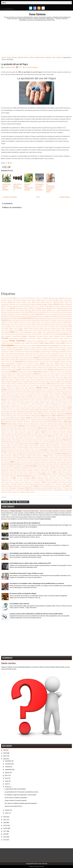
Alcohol (29, 304)
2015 (18, 298)
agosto (7, 772)
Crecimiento (52, 341)
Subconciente (32, 472)
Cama (24, 324)
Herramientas (57, 386)
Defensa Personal (67, 346)
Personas (66, 440)
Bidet (56, 318)
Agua (62, 302)
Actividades (55, 300)
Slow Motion (69, 468)
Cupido (67, 343)
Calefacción (54, 322)
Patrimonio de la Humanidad (34, 438)
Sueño (54, 472)
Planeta (22, 444)
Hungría (8, 392)
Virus (35, 490)
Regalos (23, 456)
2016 (21, 298)
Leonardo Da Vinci (33, 406)
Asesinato (43, 312)
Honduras (17, 390)
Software (24, 470)
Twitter (61, 482)
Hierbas (9, 388)
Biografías (4, 320)
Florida (46, 376)
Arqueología (4, 312)
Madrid (42, 410)
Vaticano (64, 484)
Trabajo (33, 478)
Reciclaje (20, 454)
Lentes (18, 406)
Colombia (34, 334)
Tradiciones (40, 478)
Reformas (4, 456)
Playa (48, 444)
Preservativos (57, 446)
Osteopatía (69, 432)
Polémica (70, 444)
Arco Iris (54, 310)
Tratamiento (48, 480)
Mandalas (4, 412)
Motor (46, 422)
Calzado (20, 324)
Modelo (70, 420)
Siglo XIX (53, 466)
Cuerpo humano (49, 343)
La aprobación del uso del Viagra (14, 64)
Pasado (3, 438)
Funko (62, 378)
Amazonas (10, 306)
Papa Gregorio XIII (61, 434)
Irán (29, 400)
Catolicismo (47, 328)
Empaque (56, 362)
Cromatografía (17, 343)
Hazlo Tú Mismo (35, 386)
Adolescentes (12, 302)
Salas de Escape (5, 462)
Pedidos (53, 438)
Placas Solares (15, 444)
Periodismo (36, 440)
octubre (8, 767)
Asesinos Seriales (51, 312)
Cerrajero (26, 330)
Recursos (50, 454)
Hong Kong (23, 390)
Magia (50, 410)
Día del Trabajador (36, 352)
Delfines (3, 348)
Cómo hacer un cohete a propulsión (16, 798)
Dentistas (9, 348)
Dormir (3, 358)
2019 (5, 825)
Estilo (70, 370)
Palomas (40, 434)
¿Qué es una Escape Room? (13, 806)
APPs (40, 310)
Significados (18, 468)
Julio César (58, 402)
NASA (3, 426)
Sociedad (12, 470)
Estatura (67, 370)
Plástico (37, 444)
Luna (17, 410)
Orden (12, 432)
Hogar (64, 388)
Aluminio (63, 304)
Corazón (61, 338)
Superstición (13, 474)
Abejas (57, 298)
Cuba (31, 343)
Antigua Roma (51, 308)
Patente (21, 438)
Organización (30, 432)
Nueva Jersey (27, 430)
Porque (26, 446)
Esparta (28, 370)
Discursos (61, 354)
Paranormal (39, 436)
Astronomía (4, 314)
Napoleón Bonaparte (63, 424)
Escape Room (21, 368)
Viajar (67, 486)
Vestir (60, 486)
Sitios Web (53, 468)
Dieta (16, 354)
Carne (45, 326)
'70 (4, 298)
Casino (11, 328)
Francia (16, 378)
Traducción (52, 478)
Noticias (63, 428)
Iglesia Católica (36, 392)
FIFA (66, 374)
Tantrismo (35, 474)
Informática (52, 396)
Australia (24, 314)
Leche (61, 404)
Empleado (69, 362)
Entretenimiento (50, 366)
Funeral (58, 378)
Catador (26, 328)
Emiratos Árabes (48, 362)
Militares (23, 420)
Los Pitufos (57, 408)
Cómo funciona (64, 334)
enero (7, 813)
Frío (46, 378)
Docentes (46, 356)
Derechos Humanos (42, 348)
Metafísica (44, 418)
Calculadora (47, 322)
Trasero (10, 480)
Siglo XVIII (69, 466)
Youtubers (9, 492)
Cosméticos (29, 341)
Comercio (51, 334)
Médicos (49, 416)
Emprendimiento (11, 364)
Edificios (7, 360)
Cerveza (31, 330)
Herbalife (42, 386)
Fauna (14, 374)
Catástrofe (36, 328)
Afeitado (34, 302)
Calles (12, 324)
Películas (69, 438)
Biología (10, 320)
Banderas (27, 316)
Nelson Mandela (61, 426)
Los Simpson (63, 408)
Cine (21, 332)
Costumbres (40, 341)
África (38, 302)
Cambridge (45, 324)
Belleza (25, 318)
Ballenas (13, 316)
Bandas (23, 316)
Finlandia (10, 376)
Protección (27, 450)
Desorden (38, 350)
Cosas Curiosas (37, 14)
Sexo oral (22, 466)
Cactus (30, 322)
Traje (61, 478)
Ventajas (36, 486)
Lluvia (12, 408)
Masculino (54, 414)
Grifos (37, 384)
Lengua (7, 406)
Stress (26, 472)
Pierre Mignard (36, 442)
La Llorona (32, 404)
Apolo (33, 310)
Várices (53, 484)
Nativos (11, 426)
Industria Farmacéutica (14, 396)
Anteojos (26, 308)
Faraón (10, 374)
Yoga (71, 490)
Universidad (13, 484)
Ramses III (58, 452)
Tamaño (30, 474)
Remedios (52, 456)
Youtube (4, 492)
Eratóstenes (69, 366)
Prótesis (33, 450)
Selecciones (25, 464)
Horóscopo (39, 390)
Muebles (61, 422)
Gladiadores (68, 382)
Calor (16, 324)
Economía (42, 358)
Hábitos (70, 384)
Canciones (69, 324)
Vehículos (16, 486)
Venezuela (30, 486)
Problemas (26, 448)
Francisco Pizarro (23, 378)
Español (24, 370)
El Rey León (11, 362)
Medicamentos (40, 57)
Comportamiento (16, 336)
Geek (70, 380)
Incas (26, 394)
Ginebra (52, 382)
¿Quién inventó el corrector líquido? (16, 800)
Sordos (52, 470)
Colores (39, 334)
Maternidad (4, 416)
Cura (71, 343)
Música (33, 424)
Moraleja (41, 422)
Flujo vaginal (51, 376)
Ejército (69, 360)
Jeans (68, 400)
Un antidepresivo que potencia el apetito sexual (50, 188)
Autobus (33, 314)
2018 (28, 298)
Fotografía (4, 378)
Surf (18, 474)
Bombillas (29, 320)
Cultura (63, 343)
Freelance (35, 378)
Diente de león (5, 354)
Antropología (9, 310)
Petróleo (7, 442)
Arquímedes (11, 312)
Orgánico (17, 432)
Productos (45, 448)
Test (15, 476)
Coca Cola (65, 332)
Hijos (26, 388)
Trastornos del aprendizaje (37, 480)
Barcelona (44, 316)
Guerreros (54, 384)
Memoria (13, 418)
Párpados (66, 436)
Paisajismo (15, 434)
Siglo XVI (58, 466)
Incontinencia (45, 394)
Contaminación (47, 338)
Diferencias (21, 354)
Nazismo (38, 426)
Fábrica (59, 372)
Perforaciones (29, 440)
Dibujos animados (60, 352)
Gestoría (36, 382)
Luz (20, 410)
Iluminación (49, 392)
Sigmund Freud (10, 468)
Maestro (46, 410)
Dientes (11, 354)
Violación (17, 490)
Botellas (35, 320)
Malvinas (59, 410)
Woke (68, 490)
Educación (23, 360)
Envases (57, 366)
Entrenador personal (31, 366)
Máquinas (40, 412)
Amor (51, 306)
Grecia (30, 384)
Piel (26, 442)
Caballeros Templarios (7, 322)
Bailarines (69, 314)
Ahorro (67, 302)
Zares (18, 492)
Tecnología (42, 474)
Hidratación (69, 386)
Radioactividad (42, 452)
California (8, 324)
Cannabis (8, 326)
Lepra (50, 406)
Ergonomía (4, 368)
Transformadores (67, 478)
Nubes (11, 430)
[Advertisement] (36, 38)
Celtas (3, 330)
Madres (37, 410)
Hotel (53, 390)
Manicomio (10, 412)
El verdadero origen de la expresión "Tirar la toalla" (20, 795)
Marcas (3, 414)
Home (4, 57)
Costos (34, 341)
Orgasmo (37, 432)
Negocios (53, 426)
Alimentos (57, 304)
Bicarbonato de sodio (49, 318)
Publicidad (4, 452)
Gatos (67, 380)
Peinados (64, 438)
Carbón (33, 326)
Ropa (44, 460)
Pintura (52, 442)
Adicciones (4, 302)
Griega (34, 384)
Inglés (3, 398)
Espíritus (41, 370)
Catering (41, 328)
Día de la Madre (52, 350)
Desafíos (51, 348)
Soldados (30, 470)
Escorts (54, 368)
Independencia (58, 394)
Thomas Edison (53, 476)
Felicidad (24, 374)
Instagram (24, 398)
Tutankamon (55, 482)
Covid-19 (46, 341)
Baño (32, 316)
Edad (67, 358)
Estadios (46, 370)
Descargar (10, 350)
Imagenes (64, 392)
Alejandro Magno (42, 304)
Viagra (59, 57)
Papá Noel (8, 436)
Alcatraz (24, 304)
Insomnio (18, 398)
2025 (37, 298)
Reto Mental (28, 458)
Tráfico (57, 478)
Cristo (70, 341)
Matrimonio (10, 416)
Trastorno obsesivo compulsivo (21, 480)
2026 (5, 750)
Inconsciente (38, 394)
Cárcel (38, 326)
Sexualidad (33, 466)
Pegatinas (58, 438)
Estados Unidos (23, 57)
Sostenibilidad (58, 470)
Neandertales (47, 426)
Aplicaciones (28, 310)
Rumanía (52, 460)
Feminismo (36, 374)
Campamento (58, 324)
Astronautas (69, 312)
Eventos (24, 372)
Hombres (4, 390)
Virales (27, 490)
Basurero (64, 316)
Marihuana (9, 414)
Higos (23, 388)
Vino (13, 490)
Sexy (38, 466)
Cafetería (38, 322)
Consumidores (32, 338)
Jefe (71, 400)
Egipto (59, 360)
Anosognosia (19, 308)
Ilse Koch (43, 392)
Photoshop (12, 442)
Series (59, 464)
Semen (39, 464)
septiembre (9, 770)
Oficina (50, 430)
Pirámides (57, 442)
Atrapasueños (11, 314)
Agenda (43, 302)
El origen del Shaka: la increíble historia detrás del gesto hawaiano (33, 543)
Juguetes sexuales (50, 402)
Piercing (30, 442)
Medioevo (65, 416)
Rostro (47, 460)
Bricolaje (54, 320)
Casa (70, 326)
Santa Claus (53, 462)
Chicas (49, 330)
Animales (12, 308)
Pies (41, 442)
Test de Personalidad (24, 476)
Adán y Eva (63, 300)
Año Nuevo (16, 310)
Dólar (66, 356)
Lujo (14, 410)
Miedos (3, 420)
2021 (34, 298)
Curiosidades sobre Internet (19, 604)
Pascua (8, 438)
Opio (8, 432)
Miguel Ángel (12, 420)
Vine (7, 490)
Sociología (18, 470)
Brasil (42, 320)
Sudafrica (38, 472)
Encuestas (36, 364)
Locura (19, 408)
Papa (54, 434)
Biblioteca (41, 318)
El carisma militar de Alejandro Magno (23, 593)
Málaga (54, 410)
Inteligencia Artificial (56, 398)
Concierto (45, 336)
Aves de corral (49, 314)
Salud (12, 462)
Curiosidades (8, 345)
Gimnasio (47, 382)
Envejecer (63, 366)
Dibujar (49, 352)
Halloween (15, 386)
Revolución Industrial (48, 458)
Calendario (60, 322)
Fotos (9, 378)
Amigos (42, 306)
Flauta (37, 376)
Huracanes (13, 392)
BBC (12, 318)
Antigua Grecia (41, 308)
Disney (17, 356)
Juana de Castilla (16, 402)
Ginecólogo (57, 382)
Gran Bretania (20, 384)
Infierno (35, 396)
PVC (26, 452)
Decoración (55, 346)
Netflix (70, 426)
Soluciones (36, 470)
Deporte (21, 348)
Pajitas (24, 434)
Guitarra (62, 384)
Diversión (22, 356)
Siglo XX (3, 468)
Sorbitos (47, 470)
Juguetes (42, 402)
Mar (59, 412)
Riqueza (16, 460)
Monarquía (9, 422)
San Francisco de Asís (27, 462)
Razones (10, 454)
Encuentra (30, 364)
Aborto (70, 298)
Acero (33, 300)
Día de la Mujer (61, 350)
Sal (71, 460)
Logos (28, 408)
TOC (18, 478)
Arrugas (27, 312)
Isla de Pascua (39, 400)
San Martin (36, 462)
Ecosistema (49, 358)
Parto (71, 436)
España (19, 370)
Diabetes (44, 352)
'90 (8, 298)
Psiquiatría (63, 450)
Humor (3, 392)
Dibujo (53, 352)
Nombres (45, 428)
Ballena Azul (7, 316)
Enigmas (19, 366)
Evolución (30, 372)
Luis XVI (10, 410)
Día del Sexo (26, 352)
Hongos (28, 390)
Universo (19, 484)
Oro (51, 432)
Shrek (41, 466)
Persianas (46, 440)
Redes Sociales (62, 454)
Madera (32, 410)
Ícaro (22, 392)
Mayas (23, 416)
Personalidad (59, 440)
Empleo (3, 364)
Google (9, 384)
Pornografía (20, 446)
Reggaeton (29, 456)
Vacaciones (38, 484)
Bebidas (20, 318)
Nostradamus (57, 428)
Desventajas (44, 350)
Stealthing (65, 470)
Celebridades (68, 328)
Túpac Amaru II (37, 482)
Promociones (69, 448)
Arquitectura (17, 312)
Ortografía (63, 432)
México (70, 418)
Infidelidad (29, 396)
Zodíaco (27, 492)
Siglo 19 (49, 466)
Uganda (70, 482)
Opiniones (4, 432)
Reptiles (9, 458)
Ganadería (33, 380)
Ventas (46, 486)
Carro (57, 326)
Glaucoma (4, 384)
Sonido (43, 470)
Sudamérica (44, 472)
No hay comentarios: (32, 67)
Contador (39, 338)
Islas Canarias (51, 400)
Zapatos (14, 492)
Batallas (8, 318)
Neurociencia (4, 428)
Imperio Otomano (14, 394)
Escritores (64, 368)
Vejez (21, 486)
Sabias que (67, 460)
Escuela (70, 368)
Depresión (34, 348)
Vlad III (46, 490)
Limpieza (69, 406)
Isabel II (33, 400)
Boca (21, 320)
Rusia (56, 460)
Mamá (64, 410)
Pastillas (13, 438)
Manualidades (29, 412)
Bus (71, 320)
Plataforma (43, 444)
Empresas (19, 364)
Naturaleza (22, 426)
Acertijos (39, 300)
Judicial (23, 402)
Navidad (33, 426)
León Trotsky (24, 406)
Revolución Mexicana (59, 458)
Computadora (32, 336)
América (16, 306)
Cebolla (63, 328)
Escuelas (3, 370)
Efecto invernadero (52, 360)
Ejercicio (64, 360)
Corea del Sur (68, 338)
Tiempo (70, 476)
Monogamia (20, 422)
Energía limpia (59, 364)
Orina (47, 432)
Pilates (45, 442)
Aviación (55, 314)
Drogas (16, 358)
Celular (7, 330)
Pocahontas (64, 444)
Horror (45, 390)
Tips (14, 478)
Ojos (61, 430)
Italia (56, 400)
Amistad (46, 306)
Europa (20, 372)
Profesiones (51, 448)
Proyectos (38, 450)
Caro (48, 326)
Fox (13, 378)
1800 (11, 298)
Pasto (17, 438)
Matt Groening (17, 416)
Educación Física (31, 360)
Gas (51, 380)
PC (46, 438)
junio (7, 778)
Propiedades (11, 450)
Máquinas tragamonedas (50, 412)
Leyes (60, 406)
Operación (69, 430)
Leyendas (55, 406)
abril (6, 784)
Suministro (69, 472)
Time (11, 478)
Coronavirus (5, 341)
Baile (2, 316)
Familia (64, 372)
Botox (39, 320)
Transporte (4, 480)
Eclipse (31, 358)
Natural (16, 426)
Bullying (67, 320)
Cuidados (57, 343)
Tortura (21, 478)
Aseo (38, 312)
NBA (42, 426)
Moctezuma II (61, 420)
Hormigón (33, 390)
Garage (47, 380)
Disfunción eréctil (10, 356)
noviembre (8, 764)
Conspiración (13, 338)
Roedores (31, 460)
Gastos (54, 380)
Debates (49, 346)
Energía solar (68, 364)
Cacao (26, 322)
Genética (3, 382)
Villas (70, 488)
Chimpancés (58, 330)
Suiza (64, 472)
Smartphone (5, 470)
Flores (41, 376)
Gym (66, 384)
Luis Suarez (4, 410)
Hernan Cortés (49, 386)
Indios (70, 394)
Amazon (4, 306)
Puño (24, 452)
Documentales (53, 356)
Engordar (14, 366)
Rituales (24, 460)
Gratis (26, 384)
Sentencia (51, 464)
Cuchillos (36, 343)
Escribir (59, 368)
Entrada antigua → (65, 197)
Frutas (50, 378)
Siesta (45, 466)
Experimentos (38, 372)
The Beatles (45, 476)
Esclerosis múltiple (37, 368)
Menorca (19, 418)
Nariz (70, 424)
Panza (50, 434)
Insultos (41, 398)
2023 (5, 759)
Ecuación (54, 358)
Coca (61, 332)
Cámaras (28, 324)
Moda (66, 420)
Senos (47, 464)
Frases (31, 378)
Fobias (57, 376)
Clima (54, 332)
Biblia (36, 318)
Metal (49, 418)
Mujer (70, 422)
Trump (12, 482)
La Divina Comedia (11, 404)
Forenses (65, 376)
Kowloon (3, 404)
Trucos (3, 482)
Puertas (14, 452)
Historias (45, 388)
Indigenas (65, 394)
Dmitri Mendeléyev (38, 356)
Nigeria (20, 428)
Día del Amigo (19, 352)
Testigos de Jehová (36, 476)
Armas (70, 310)
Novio (8, 430)
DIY (31, 356)
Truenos (8, 482)
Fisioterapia (28, 376)
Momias (4, 422)
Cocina (12, 334)
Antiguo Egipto (68, 308)
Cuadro (27, 343)
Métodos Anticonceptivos (59, 418)
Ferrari (45, 374)
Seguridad (14, 464)
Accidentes (25, 300)
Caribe (41, 326)
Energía (42, 364)
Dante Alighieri (32, 346)
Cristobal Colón (5, 343)
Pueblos (10, 452)
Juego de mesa (30, 402)
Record (36, 454)
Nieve (16, 428)
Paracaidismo (31, 436)
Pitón (5, 444)
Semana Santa (33, 464)
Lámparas (47, 404)
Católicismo (54, 328)
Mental (23, 418)
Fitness (33, 376)
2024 (5, 756)
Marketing (42, 414)
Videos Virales (57, 488)
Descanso (4, 350)
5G (42, 298)
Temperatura (61, 474)
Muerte (66, 422)
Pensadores (19, 440)
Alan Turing (19, 304)
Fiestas (62, 374)
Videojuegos (21, 488)
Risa (20, 460)
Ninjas (31, 428)
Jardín (64, 400)
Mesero (39, 418)
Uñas (24, 484)
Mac (23, 410)
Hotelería (58, 390)
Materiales (69, 414)
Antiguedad (60, 308)
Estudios (14, 372)
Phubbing (18, 442)
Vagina (48, 484)
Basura (59, 316)
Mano (15, 412)
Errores (9, 368)
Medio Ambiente (57, 416)
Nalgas (55, 424)
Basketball (54, 316)
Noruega (50, 428)
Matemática (61, 414)
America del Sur (35, 306)
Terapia (3, 476)
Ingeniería (63, 396)
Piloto (48, 442)
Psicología (44, 450)
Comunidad (39, 336)
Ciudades (39, 332)
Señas (56, 464)
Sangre (48, 462)
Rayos (6, 454)
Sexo (54, 57)
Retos (34, 458)
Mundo (15, 424)
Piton (2, 444)
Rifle (13, 460)
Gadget (3, 380)
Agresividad (49, 302)
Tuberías (17, 482)
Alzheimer (69, 304)
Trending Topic (57, 480)
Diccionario (69, 352)
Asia (58, 312)
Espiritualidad (34, 370)
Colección (29, 334)
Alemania (51, 304)
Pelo (7, 440)
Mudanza (55, 422)
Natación (7, 426)
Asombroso (62, 312)
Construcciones (23, 338)
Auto (29, 314)
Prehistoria (49, 446)
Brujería (63, 320)
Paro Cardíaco (60, 436)
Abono (66, 298)
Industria (4, 396)
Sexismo (7, 466)
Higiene (18, 388)
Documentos (61, 356)
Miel (7, 420)
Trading (46, 478)
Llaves (9, 408)
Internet (70, 398)
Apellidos (22, 310)
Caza (59, 328)
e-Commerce (26, 358)
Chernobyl (44, 330)
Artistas (35, 312)
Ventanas (41, 486)
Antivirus (3, 310)
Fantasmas (4, 374)
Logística (23, 408)
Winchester (63, 490)
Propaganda (4, 450)
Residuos (14, 458)
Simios (35, 468)
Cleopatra (49, 332)
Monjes (15, 422)
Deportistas (27, 348)
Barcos (49, 316)
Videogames (13, 488)
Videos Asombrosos (36, 488)
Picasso (23, 442)
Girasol (63, 382)
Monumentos (35, 422)
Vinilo (10, 490)
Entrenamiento (41, 366)
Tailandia (25, 474)
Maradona (63, 412)
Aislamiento (12, 304)
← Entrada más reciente (9, 197)
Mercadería (34, 418)
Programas (57, 448)
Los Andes (32, 408)
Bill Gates (60, 318)
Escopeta (50, 368)
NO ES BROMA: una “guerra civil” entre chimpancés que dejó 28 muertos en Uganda (38, 533)
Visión (39, 490)
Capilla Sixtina (19, 326)
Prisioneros (14, 448)
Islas (45, 400)
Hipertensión (32, 388)
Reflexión (70, 454)
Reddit (55, 454)
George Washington (28, 382)
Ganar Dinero (41, 380)
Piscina (66, 442)
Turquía (49, 482)
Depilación (15, 348)
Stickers (15, 472)
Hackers (3, 386)
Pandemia (46, 434)
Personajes (52, 440)
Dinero (31, 354)
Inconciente (31, 394)
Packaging (4, 434)
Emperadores (63, 362)
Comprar (24, 336)
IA (17, 392)
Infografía (46, 396)
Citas (34, 332)
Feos (42, 374)
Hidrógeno (4, 388)
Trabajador (27, 478)
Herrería (63, 386)
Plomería (52, 444)
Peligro (3, 440)
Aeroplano (24, 302)
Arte (31, 312)
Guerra (49, 384)
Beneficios (31, 318)
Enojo (24, 366)
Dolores (70, 356)
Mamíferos (69, 410)
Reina (34, 456)
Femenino (29, 374)
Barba (35, 316)
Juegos (36, 402)
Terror (7, 476)
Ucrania (65, 482)
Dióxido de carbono (45, 354)
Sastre (59, 462)
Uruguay (32, 484)
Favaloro (18, 374)
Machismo (27, 410)
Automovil (39, 314)
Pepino (24, 440)
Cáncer (64, 324)
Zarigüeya (23, 492)
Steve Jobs (10, 472)
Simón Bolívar (41, 468)
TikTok (7, 478)
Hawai (28, 386)
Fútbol (66, 378)
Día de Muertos (10, 352)
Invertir (9, 400)
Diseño (66, 354)
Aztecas (64, 314)
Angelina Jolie (5, 308)
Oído (58, 430)
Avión (60, 314)
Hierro (14, 388)
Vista (42, 490)
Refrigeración (16, 456)
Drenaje (12, 358)
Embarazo (31, 362)
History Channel (53, 388)
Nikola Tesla (26, 428)
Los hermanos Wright (48, 408)
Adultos (19, 302)
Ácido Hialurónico (46, 300)
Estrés (3, 372)
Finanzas (4, 376)
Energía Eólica (50, 364)
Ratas (68, 452)
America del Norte (24, 306)
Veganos (70, 484)
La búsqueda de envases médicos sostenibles (39, 187)
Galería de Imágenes (15, 380)
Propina (17, 450)
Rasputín (63, 452)
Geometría (20, 382)
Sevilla (3, 466)
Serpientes (64, 464)
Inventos (4, 400)
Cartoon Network (64, 326)
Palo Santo (35, 434)
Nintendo (36, 428)
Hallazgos (9, 386)
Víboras (7, 488)
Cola (25, 334)
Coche (70, 332)
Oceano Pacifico (36, 430)
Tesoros (11, 476)
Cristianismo (64, 341)
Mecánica (28, 416)
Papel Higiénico (15, 436)
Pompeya (14, 446)
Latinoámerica (55, 404)
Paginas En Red (40, 867)
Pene (14, 440)
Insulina (36, 398)
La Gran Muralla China (23, 404)
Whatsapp (57, 490)
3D (40, 298)
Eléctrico (25, 362)
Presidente (64, 446)
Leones (41, 406)
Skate (58, 468)
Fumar (54, 378)
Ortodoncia (56, 432)
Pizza (9, 444)
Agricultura (56, 302)
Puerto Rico (19, 452)
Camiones (51, 324)
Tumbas (22, 482)
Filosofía (70, 374)
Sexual (27, 466)
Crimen (58, 341)
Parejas (50, 436)
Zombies (32, 492)
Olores (64, 430)
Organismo (23, 432)
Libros (64, 406)
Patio (25, 438)
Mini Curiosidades (31, 420)
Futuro (70, 378)
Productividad (38, 448)
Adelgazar (69, 300)
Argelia (59, 310)
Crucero (23, 343)
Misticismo (44, 420)
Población (58, 444)
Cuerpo (41, 343)
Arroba (23, 312)
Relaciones (40, 456)
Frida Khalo (42, 378)
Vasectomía (58, 484)
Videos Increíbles (47, 488)
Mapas (35, 412)
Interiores (64, 398)
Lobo (16, 408)
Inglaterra (69, 396)
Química (31, 452)
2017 (24, 298)
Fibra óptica (51, 374)
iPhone (26, 400)
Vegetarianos (10, 486)
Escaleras (14, 368)
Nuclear (16, 430)
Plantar (27, 444)
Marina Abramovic (18, 414)
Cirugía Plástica (28, 332)
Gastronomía (61, 380)
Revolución (39, 458)
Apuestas (44, 310)
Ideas (25, 392)
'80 (6, 298)
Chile (53, 330)
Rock (27, 460)
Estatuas (61, 370)
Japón (60, 400)
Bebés (15, 318)
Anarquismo (63, 306)
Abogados (62, 298)
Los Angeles (39, 408)
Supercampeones (5, 474)
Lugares (69, 408)
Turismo (44, 482)
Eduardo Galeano (15, 360)
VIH (62, 488)
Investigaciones (15, 400)
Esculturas (9, 370)
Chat (40, 330)
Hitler (60, 388)
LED (68, 404)
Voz (53, 490)
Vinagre (3, 490)
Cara (25, 326)
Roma (36, 460)
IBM (19, 392)
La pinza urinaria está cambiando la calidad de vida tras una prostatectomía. (36, 614)
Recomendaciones (28, 454)
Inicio (38, 197)
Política (9, 446)
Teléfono (49, 474)
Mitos (55, 420)
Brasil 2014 (48, 320)
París (54, 436)
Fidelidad (57, 374)
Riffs (10, 460)
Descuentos (27, 350)
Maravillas (69, 412)
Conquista (69, 336)
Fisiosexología (20, 376)
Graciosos (13, 384)
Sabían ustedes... (9, 663)
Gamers (28, 380)
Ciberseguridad (5, 332)
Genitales (8, 382)
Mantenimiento (21, 412)
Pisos (70, 442)
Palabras (29, 434)
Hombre (69, 388)
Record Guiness (43, 454)
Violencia (22, 490)
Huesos (66, 390)
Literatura (4, 408)
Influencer (40, 396)
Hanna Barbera (22, 386)
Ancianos (69, 306)
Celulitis (11, 330)
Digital (27, 354)
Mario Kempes (34, 414)
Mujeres (4, 424)
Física (14, 376)
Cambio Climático (36, 324)
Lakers (42, 404)
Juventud (70, 402)
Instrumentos (30, 398)
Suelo (50, 472)
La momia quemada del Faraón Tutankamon (25, 523)
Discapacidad (54, 354)
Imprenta (22, 394)
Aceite (30, 300)
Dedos (61, 346)
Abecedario (52, 298)
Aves (44, 314)
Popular (5, 502)
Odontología (44, 430)
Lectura (65, 404)
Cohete (22, 334)
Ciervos (17, 332)
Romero (40, 460)
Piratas (62, 442)
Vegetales (4, 486)
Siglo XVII (64, 466)
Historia (32, 57)
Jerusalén (4, 402)
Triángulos (69, 480)
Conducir (63, 336)
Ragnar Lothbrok (51, 452)
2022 (5, 817)
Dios (38, 354)
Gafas (7, 380)
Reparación (4, 458)
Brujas (58, 320)
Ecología (36, 358)
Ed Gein (63, 358)
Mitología (50, 420)
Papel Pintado (24, 436)
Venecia (25, 486)
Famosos (69, 372)
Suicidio (60, 472)
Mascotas (48, 414)
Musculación (27, 424)
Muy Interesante (49, 424)
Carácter (29, 326)
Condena (51, 336)
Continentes (55, 338)
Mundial (10, 424)
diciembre (8, 761)
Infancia (23, 396)
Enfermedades (6, 366)
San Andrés (18, 462)
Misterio (38, 420)
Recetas (14, 454)
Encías (25, 364)
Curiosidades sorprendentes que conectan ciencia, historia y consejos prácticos (38, 553)
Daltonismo (25, 346)
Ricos (2, 460)
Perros (41, 440)
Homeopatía (11, 390)
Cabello (16, 322)
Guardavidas (43, 384)
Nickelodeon (11, 428)
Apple (37, 310)
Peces (49, 438)
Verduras (55, 486)
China (64, 330)
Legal (3, 406)
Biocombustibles (68, 318)
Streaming (21, 472)
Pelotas (10, 440)
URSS (27, 484)
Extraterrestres (53, 372)
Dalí (20, 346)
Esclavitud (28, 368)
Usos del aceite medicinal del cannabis (28, 187)
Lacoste (38, 404)
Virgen (32, 490)
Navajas (28, 426)
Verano (51, 486)
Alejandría (34, 304)
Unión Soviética (5, 484)
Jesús (9, 402)
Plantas (32, 444)
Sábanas (61, 460)
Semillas (43, 464)
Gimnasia (41, 382)
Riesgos (6, 460)
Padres (9, 434)
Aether (29, 302)
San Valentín (43, 462)
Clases (44, 332)
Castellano (20, 328)
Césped (36, 330)
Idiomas (29, 392)
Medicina (48, 57)
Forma (70, 376)
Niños (40, 428)
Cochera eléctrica (6, 334)
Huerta (62, 390)
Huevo (70, 390)
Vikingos (66, 488)
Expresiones (46, 372)
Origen (43, 432)
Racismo (36, 452)
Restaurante (20, 458)
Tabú (21, 474)
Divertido (28, 356)
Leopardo (46, 406)
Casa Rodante (5, 328)
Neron (67, 426)
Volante (50, 490)
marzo (7, 787)
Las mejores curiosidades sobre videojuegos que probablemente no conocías (37, 583)
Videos (27, 488)
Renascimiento (67, 456)
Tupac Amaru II (28, 482)
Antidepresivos (32, 308)
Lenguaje (13, 406)
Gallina (23, 380)
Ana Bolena (56, 306)
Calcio (42, 322)
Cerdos (16, 330)
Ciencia (12, 332)
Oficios (54, 430)
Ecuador (59, 358)
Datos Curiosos (41, 346)
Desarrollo (57, 348)
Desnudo (32, 350)
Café (33, 322)
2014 (14, 298)
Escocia (45, 368)
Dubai (21, 358)
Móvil (50, 422)
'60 (2, 298)
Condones (57, 336)
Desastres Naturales (66, 348)
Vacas (44, 484)
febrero (7, 810)
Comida (56, 334)
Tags (13, 502)
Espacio (14, 370)
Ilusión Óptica (57, 392)
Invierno (22, 400)
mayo (7, 781)
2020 (31, 298)
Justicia (64, 402)
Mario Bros (27, 414)
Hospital (49, 390)
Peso (3, 442)
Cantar (13, 326)
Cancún (3, 326)
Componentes (8, 336)
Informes (58, 396)
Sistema (47, 468)
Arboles (49, 310)
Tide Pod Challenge (62, 476)
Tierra (3, 478)
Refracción (9, 456)
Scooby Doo (63, 462)
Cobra (57, 332)
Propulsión (22, 450)
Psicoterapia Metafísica (54, 450)
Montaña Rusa (28, 422)
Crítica (11, 343)
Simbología (25, 468)
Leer (71, 404)
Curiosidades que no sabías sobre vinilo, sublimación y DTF (30, 563)
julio (6, 775)
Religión (46, 456)
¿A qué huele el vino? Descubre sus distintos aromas (21, 792)
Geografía (14, 382)
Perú (71, 440)
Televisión (55, 474)
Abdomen (46, 298)
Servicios (70, 464)
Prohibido (63, 448)
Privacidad (20, 448)
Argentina (64, 310)
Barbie (39, 316)
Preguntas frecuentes (39, 446)
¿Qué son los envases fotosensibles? (17, 187)
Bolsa (25, 320)
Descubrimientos (18, 350)
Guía (59, 384)
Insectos (7, 398)
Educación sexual (41, 360)
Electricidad (19, 362)
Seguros (19, 464)
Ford (61, 376)
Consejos (5, 338)
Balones (18, 316)
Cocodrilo (17, 334)
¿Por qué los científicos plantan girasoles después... (21, 803)
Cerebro (21, 330)
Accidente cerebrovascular (14, 300)
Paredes (45, 436)
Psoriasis (69, 450)
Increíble (51, 394)
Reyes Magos (69, 458)
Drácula (8, 358)
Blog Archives (23, 502)
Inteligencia (47, 398)
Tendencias (69, 474)
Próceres (32, 448)
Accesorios (4, 300)
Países (20, 434)
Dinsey (35, 354)
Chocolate (69, 330)
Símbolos (31, 468)
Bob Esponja (16, 320)
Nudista (20, 430)
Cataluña (31, 328)
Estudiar (7, 372)
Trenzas (63, 480)
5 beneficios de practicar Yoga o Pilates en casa (26, 573)
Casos (15, 328)
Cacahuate (21, 322)
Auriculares (18, 314)
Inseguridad (12, 398)
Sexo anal (16, 466)
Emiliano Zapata (39, 362)
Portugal (31, 446)
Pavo (44, 438)
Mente (28, 418)
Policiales (4, 446)
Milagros (18, 420)
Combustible (45, 334)
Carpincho (53, 326)
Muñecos (21, 424)
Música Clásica (40, 424)
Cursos (17, 346)
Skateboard (62, 468)
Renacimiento (59, 456)
